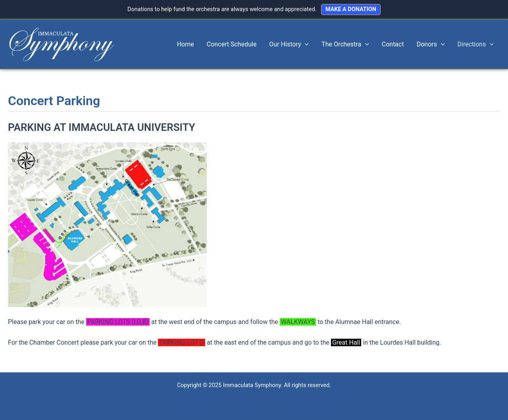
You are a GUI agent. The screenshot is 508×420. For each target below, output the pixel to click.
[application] (305, 44)
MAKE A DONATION (351, 9)
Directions (476, 44)
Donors (431, 44)
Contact (393, 44)
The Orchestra (345, 44)
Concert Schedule (232, 44)
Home (186, 44)
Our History (289, 44)
